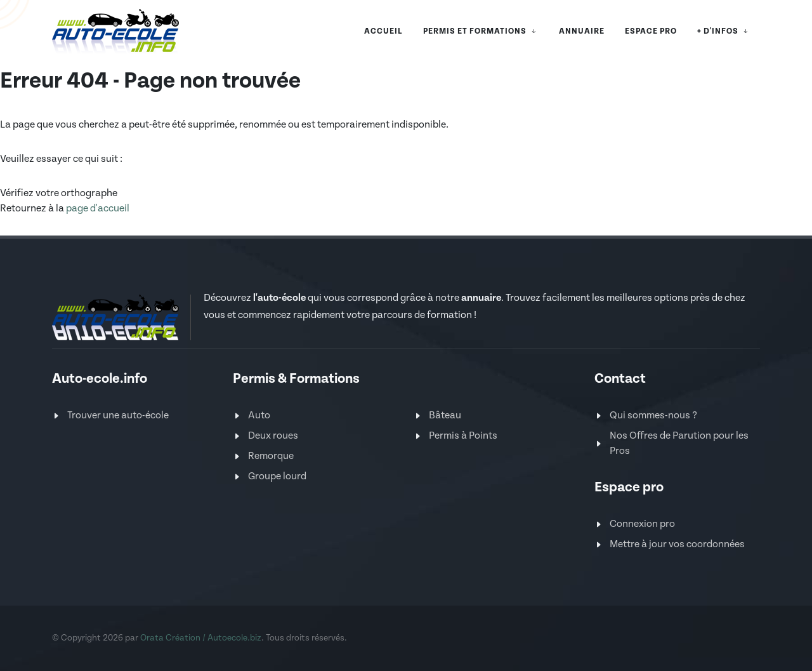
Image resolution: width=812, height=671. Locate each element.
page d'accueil (98, 209)
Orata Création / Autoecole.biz (201, 638)
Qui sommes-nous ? (653, 415)
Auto (259, 415)
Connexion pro (642, 524)
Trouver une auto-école (118, 415)
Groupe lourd (277, 476)
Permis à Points (463, 436)
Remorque (271, 456)
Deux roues (273, 436)
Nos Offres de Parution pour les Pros (679, 443)
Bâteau (445, 415)
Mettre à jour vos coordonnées (677, 544)
